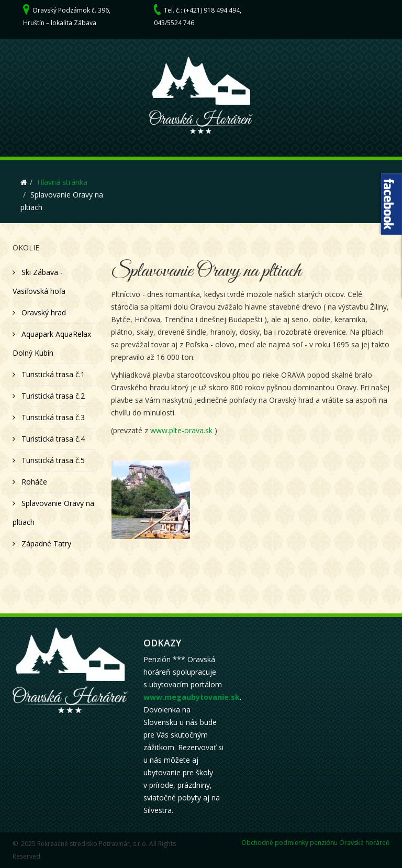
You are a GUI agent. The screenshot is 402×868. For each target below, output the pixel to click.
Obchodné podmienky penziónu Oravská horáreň (315, 843)
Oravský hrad (43, 312)
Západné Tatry (45, 543)
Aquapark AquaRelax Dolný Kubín (52, 343)
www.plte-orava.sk (181, 430)
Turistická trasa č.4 (52, 439)
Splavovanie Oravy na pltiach (53, 513)
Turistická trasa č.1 (52, 374)
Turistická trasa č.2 (52, 396)
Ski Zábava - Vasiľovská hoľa (39, 282)
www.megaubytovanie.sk (192, 697)
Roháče (33, 482)
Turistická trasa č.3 (52, 417)
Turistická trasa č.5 (52, 460)
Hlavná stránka (62, 182)
